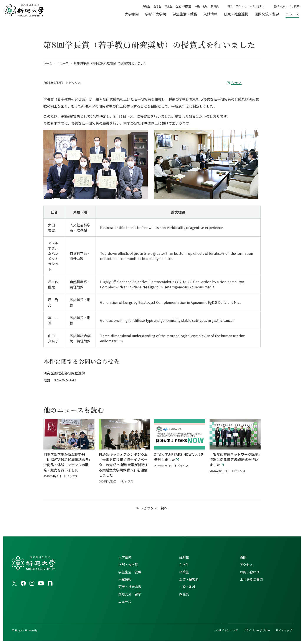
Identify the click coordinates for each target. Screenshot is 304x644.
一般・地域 (201, 6)
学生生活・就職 (130, 572)
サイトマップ (284, 630)
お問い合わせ (257, 6)
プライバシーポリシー (257, 630)
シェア (236, 83)
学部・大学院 (128, 565)
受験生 (146, 6)
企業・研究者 (183, 6)
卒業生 (169, 6)
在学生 (157, 6)
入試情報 (125, 579)
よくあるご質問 (251, 579)
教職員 (215, 6)
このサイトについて (226, 630)
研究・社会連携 (130, 587)
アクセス (241, 6)
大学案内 (125, 557)
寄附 (230, 6)
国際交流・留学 (130, 594)
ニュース (125, 601)
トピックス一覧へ (154, 508)
